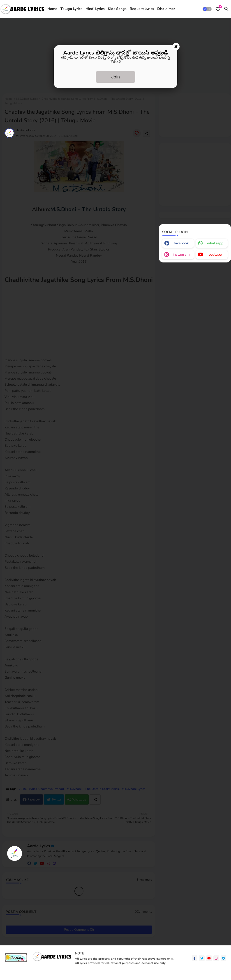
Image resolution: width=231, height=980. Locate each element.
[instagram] (216, 958)
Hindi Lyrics (95, 9)
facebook (181, 243)
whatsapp (215, 243)
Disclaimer (166, 9)
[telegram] (223, 958)
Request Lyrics (142, 9)
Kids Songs (117, 9)
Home (52, 9)
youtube (215, 255)
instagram (181, 255)
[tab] (52, 9)
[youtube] (209, 958)
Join (115, 77)
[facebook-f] (195, 958)
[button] (207, 9)
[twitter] (202, 958)
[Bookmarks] (218, 9)
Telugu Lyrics (71, 9)
